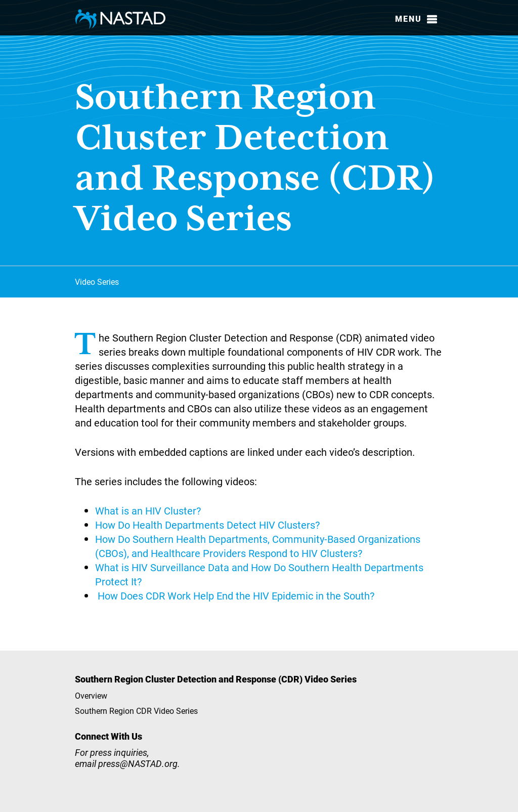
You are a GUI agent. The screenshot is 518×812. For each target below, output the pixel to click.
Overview (91, 695)
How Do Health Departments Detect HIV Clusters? (207, 525)
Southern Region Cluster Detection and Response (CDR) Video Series (216, 679)
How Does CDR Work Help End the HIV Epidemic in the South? (236, 595)
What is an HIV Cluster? (148, 510)
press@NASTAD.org (138, 763)
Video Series (97, 282)
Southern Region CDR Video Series (136, 711)
